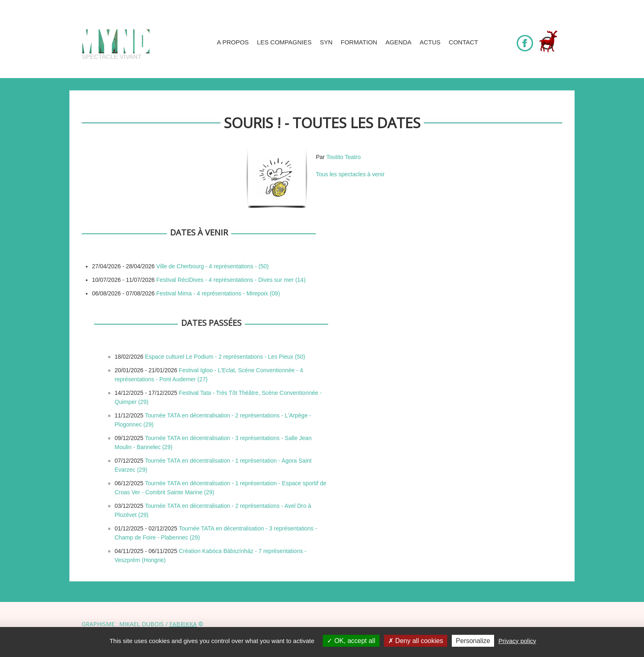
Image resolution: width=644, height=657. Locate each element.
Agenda (398, 42)
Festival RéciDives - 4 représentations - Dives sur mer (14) (231, 280)
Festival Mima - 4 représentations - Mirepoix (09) (218, 293)
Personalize (473, 641)
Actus (430, 42)
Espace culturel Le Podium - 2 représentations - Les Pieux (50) (225, 357)
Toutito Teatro (343, 157)
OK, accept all (351, 641)
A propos (233, 42)
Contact (463, 42)
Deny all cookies (416, 641)
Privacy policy (517, 641)
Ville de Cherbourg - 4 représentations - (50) (212, 266)
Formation (359, 42)
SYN (326, 42)
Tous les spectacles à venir (350, 174)
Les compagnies (284, 42)
